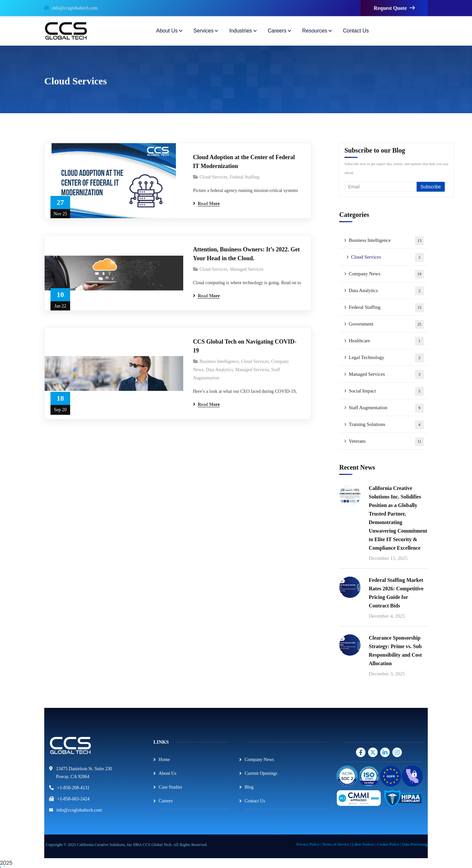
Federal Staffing (245, 177)
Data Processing (415, 844)
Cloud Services (214, 177)
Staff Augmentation (386, 408)
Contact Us (255, 801)
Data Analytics (219, 370)
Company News (386, 274)
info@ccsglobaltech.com (71, 8)
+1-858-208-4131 (73, 788)
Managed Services (247, 269)
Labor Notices (363, 844)
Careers (166, 801)
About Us (167, 773)
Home (164, 760)
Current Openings (261, 773)
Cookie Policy (388, 844)
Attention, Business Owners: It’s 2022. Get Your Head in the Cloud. (246, 254)
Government (386, 324)
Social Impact (386, 391)
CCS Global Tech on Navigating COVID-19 (245, 346)
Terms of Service (336, 844)
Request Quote (394, 8)
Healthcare (386, 341)
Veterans (386, 442)
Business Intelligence (219, 361)
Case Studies (170, 787)
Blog (249, 787)
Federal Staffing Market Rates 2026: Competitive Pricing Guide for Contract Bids (396, 593)
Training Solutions (386, 425)
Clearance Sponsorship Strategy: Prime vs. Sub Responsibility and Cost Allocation (395, 651)
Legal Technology (386, 358)
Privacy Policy (308, 844)
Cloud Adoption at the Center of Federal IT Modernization (244, 162)
